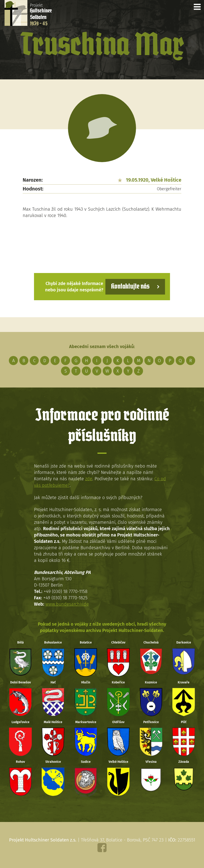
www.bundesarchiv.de (67, 604)
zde (89, 479)
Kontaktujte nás (130, 286)
